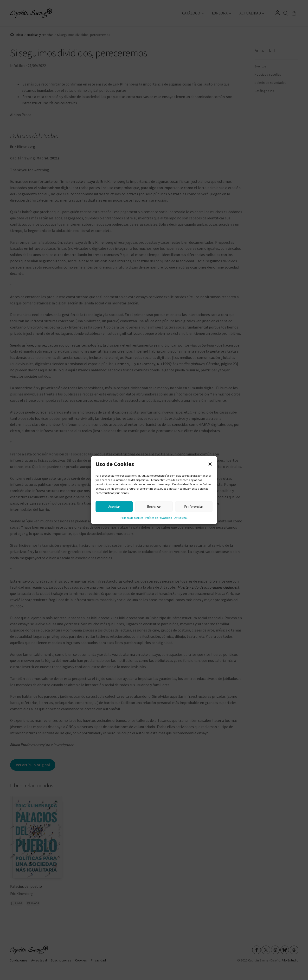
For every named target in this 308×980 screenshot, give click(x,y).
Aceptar (114, 506)
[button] (210, 464)
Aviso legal (181, 518)
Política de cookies (132, 518)
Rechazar (154, 506)
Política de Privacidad (159, 518)
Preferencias (194, 506)
